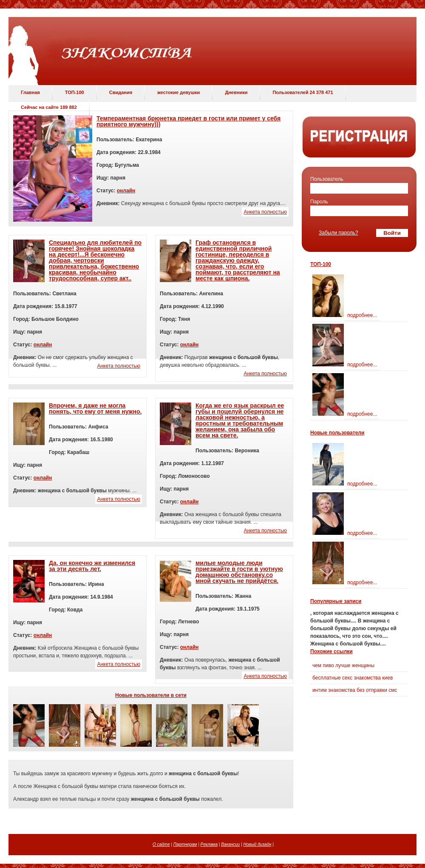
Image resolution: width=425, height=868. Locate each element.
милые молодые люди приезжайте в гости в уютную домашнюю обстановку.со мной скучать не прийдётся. (239, 572)
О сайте (161, 844)
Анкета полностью (265, 212)
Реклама (209, 844)
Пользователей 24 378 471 (303, 92)
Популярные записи (336, 601)
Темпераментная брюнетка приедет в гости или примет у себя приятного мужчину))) (188, 121)
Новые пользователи (337, 433)
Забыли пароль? (339, 233)
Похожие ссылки (331, 651)
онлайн (126, 191)
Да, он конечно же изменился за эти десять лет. (92, 566)
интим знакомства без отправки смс (355, 690)
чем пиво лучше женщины (343, 665)
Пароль (319, 202)
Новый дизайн (258, 844)
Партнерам (185, 844)
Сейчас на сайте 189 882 (49, 107)
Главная (30, 92)
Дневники (236, 92)
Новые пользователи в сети (151, 695)
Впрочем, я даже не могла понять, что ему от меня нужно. (95, 408)
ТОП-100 (75, 92)
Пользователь (327, 179)
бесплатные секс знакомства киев (353, 678)
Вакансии (230, 844)
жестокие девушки (178, 92)
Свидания (121, 92)
